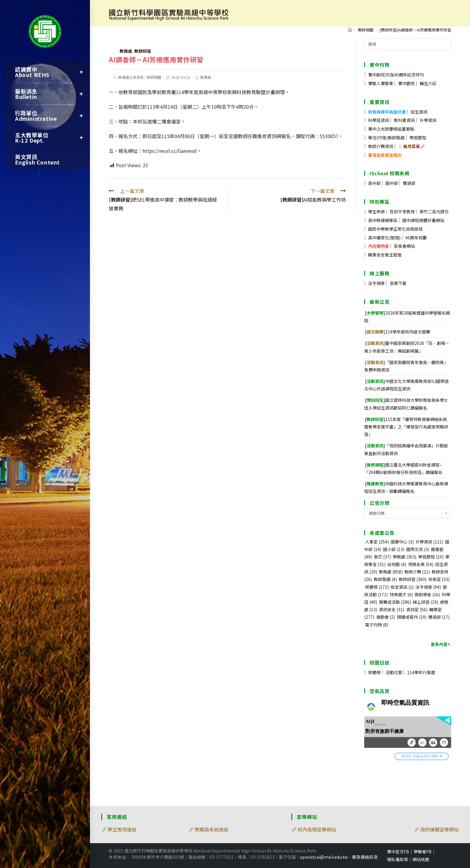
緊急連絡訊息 (365, 857)
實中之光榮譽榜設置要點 (391, 129)
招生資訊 (419, 112)
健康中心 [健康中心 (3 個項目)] (402, 542)
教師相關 (154, 77)
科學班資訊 (379, 120)
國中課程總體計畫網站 (423, 220)
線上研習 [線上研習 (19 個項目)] (425, 602)
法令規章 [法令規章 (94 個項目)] (428, 587)
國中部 (392, 183)
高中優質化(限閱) (384, 238)
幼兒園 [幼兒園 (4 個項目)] (397, 564)
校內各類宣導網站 (317, 829)
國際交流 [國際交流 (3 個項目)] (418, 549)
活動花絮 (394, 672)
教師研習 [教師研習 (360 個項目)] (413, 579)
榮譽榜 (374, 672)
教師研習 (143, 51)
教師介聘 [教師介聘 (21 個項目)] (417, 572)
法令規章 (376, 283)
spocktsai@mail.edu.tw (324, 857)
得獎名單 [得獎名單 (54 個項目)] (421, 564)
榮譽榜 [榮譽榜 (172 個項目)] (377, 587)
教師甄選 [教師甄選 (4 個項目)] (385, 579)
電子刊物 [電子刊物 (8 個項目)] (377, 625)
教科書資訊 (404, 120)
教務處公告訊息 (131, 77)
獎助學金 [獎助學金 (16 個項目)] (427, 594)
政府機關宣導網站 (439, 829)
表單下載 (398, 283)
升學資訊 (428, 120)
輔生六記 (428, 83)
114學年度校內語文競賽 (398, 332)
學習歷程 (418, 138)
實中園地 (406, 83)
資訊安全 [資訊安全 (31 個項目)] (392, 609)
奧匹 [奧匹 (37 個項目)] (382, 557)
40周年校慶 (416, 238)
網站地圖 (421, 859)
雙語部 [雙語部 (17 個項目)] (439, 617)
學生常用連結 (122, 829)
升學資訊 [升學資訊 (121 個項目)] (429, 542)
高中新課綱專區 (383, 220)
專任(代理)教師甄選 (386, 138)
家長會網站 (404, 246)
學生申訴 (376, 212)
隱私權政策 (397, 859)
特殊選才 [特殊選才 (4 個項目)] (401, 594)
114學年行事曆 (421, 672)
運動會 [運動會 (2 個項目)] (386, 617)
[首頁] (350, 30)
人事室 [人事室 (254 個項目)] (377, 542)
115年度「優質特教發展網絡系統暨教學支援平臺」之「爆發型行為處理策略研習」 (406, 427)
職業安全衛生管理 (385, 255)
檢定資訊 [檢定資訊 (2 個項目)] (402, 587)
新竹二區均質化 (434, 212)
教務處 (126, 51)
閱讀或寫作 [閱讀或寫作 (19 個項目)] (412, 617)
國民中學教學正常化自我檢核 (395, 229)
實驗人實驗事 (381, 83)
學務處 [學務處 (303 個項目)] (405, 557)
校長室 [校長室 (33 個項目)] (439, 579)
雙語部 (409, 183)
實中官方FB (398, 852)
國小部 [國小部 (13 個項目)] (394, 549)
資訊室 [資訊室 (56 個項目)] (417, 609)
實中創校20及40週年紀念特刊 (396, 75)
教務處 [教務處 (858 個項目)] (391, 572)
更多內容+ (440, 644)
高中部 (374, 183)
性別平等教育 (402, 212)
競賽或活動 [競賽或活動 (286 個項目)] (395, 602)
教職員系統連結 (212, 829)
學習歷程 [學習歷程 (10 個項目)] (431, 557)
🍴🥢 (412, 146)
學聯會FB (423, 852)
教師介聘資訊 (381, 146)
